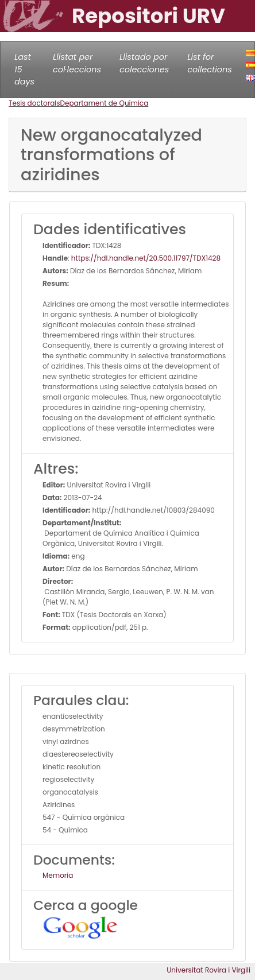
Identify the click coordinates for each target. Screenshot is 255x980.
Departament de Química (105, 103)
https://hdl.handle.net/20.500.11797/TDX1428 (146, 258)
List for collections (209, 63)
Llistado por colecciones (144, 63)
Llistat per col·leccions (77, 63)
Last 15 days (24, 69)
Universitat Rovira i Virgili (208, 970)
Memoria (58, 875)
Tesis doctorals (34, 103)
